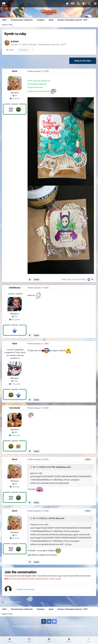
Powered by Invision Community (49, 632)
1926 (15, 381)
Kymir (17, 41)
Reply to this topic (83, 61)
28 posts (15, 99)
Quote (37, 280)
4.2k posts (15, 436)
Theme (47, 630)
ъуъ (74, 280)
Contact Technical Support (76, 630)
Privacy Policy (58, 630)
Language (37, 630)
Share (10, 50)
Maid (64, 280)
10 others (83, 280)
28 (15, 96)
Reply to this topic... (27, 593)
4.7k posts (15, 384)
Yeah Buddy (15, 408)
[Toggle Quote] (31, 467)
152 (15, 317)
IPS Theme (16, 630)
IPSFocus (27, 630)
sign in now (64, 576)
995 (15, 433)
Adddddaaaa (15, 288)
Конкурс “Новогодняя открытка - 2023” (49, 45)
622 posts (15, 320)
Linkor (69, 280)
